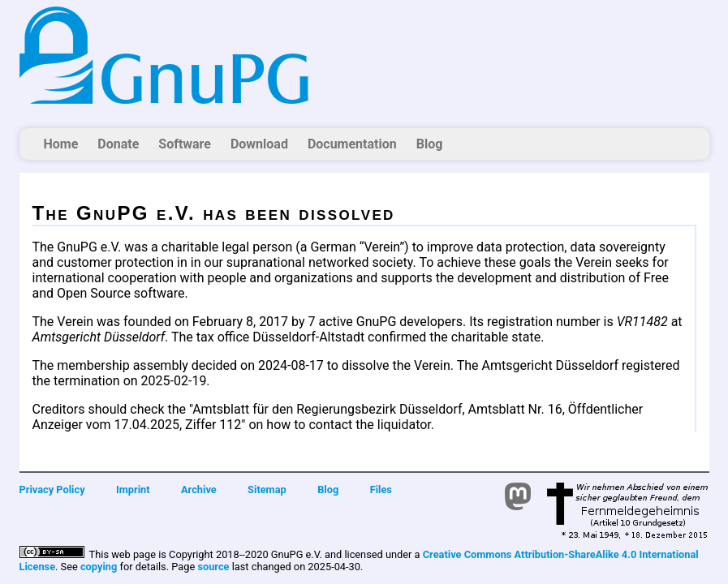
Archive (199, 490)
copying (99, 567)
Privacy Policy (52, 490)
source (213, 567)
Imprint (133, 490)
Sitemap (267, 490)
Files (381, 490)
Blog (430, 144)
